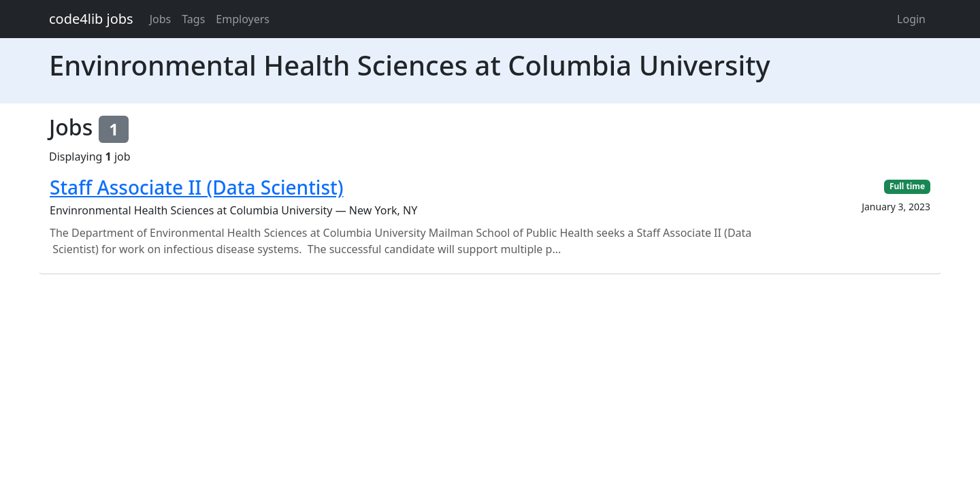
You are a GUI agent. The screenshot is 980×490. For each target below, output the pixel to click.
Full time (907, 186)
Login (911, 19)
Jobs (161, 19)
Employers (243, 19)
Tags (193, 19)
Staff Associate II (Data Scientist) (196, 187)
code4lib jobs (91, 19)
